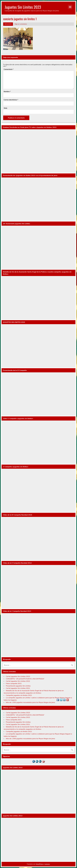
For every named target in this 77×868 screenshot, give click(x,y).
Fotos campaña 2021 (14, 683)
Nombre (7, 91)
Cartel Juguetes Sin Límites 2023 (18, 676)
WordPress (39, 864)
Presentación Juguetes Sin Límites (18, 686)
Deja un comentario (21, 24)
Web (5, 108)
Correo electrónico (11, 100)
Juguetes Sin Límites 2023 (23, 7)
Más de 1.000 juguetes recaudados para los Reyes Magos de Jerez (30, 702)
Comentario (9, 69)
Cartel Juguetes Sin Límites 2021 (18, 688)
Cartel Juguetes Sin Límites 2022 (18, 681)
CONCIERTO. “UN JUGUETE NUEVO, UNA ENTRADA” (25, 679)
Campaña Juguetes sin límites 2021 (19, 695)
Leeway (47, 864)
